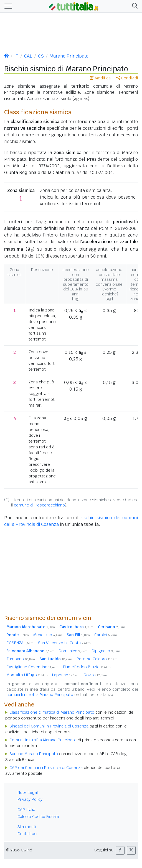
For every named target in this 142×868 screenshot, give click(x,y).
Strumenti (27, 827)
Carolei (106, 635)
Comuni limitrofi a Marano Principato (43, 740)
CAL (28, 56)
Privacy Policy (30, 799)
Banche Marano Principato (34, 754)
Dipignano (106, 651)
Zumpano (21, 659)
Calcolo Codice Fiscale (38, 817)
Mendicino (48, 635)
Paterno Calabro (97, 659)
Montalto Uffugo (27, 675)
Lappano (66, 675)
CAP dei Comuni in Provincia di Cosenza (46, 768)
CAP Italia (26, 810)
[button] (134, 6)
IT (16, 56)
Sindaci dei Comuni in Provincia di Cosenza (49, 726)
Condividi (127, 78)
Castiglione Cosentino (32, 667)
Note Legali (28, 792)
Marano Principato (69, 56)
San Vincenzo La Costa (64, 643)
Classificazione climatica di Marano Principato (52, 712)
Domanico (73, 651)
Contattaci (27, 834)
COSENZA (20, 643)
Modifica (100, 78)
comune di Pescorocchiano (39, 505)
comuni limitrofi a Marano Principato (40, 695)
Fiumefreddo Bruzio (87, 667)
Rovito (95, 675)
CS (41, 56)
